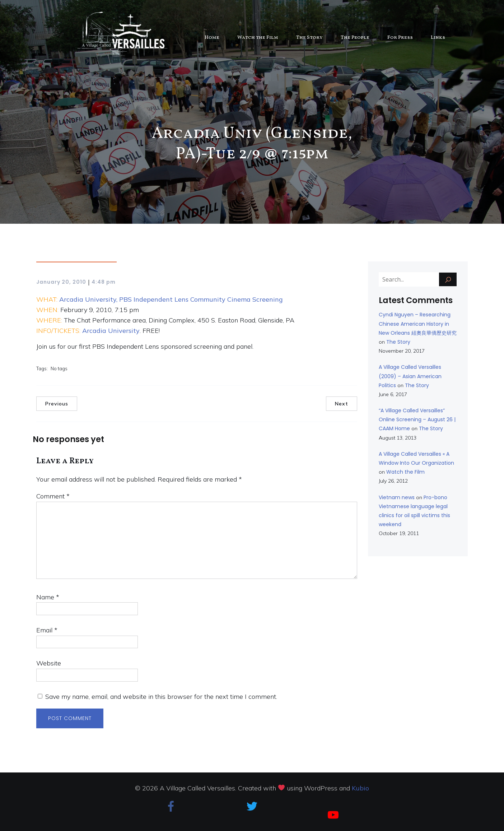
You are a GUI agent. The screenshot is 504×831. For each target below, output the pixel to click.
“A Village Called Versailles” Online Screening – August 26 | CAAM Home (417, 419)
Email (47, 630)
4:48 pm (104, 282)
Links (438, 38)
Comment (53, 496)
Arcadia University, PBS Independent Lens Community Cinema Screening (171, 299)
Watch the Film (258, 38)
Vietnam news (397, 497)
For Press (400, 38)
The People (355, 38)
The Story (309, 38)
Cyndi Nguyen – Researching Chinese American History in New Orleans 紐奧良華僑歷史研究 (418, 324)
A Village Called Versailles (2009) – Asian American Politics (410, 376)
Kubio (360, 788)
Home (212, 38)
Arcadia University (111, 331)
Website (49, 663)
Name (48, 597)
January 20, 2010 (61, 282)
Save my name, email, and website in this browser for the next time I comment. (161, 697)
